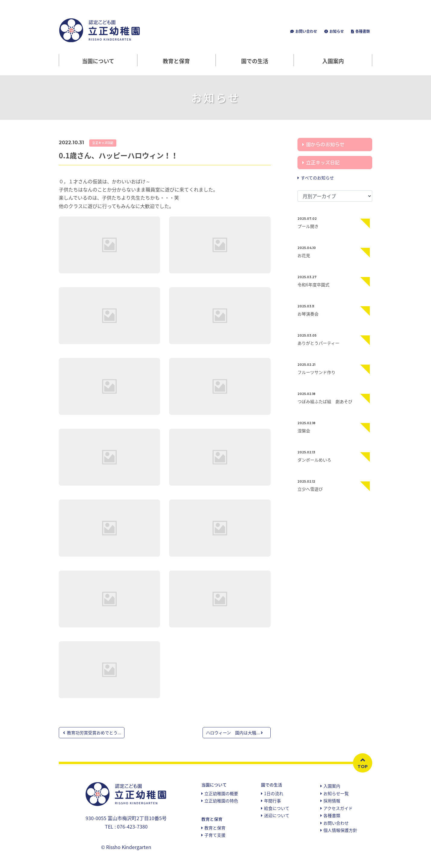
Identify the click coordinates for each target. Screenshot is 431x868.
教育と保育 (215, 828)
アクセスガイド (338, 808)
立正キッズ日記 (103, 143)
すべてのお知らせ (317, 178)
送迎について (277, 815)
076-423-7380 (132, 826)
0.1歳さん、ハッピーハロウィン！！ (118, 155)
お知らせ (336, 31)
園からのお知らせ (325, 145)
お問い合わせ (306, 31)
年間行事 (272, 801)
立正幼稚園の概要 (221, 793)
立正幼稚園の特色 (221, 801)
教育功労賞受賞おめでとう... (92, 733)
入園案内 (333, 61)
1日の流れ (274, 793)
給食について (277, 808)
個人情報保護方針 (340, 830)
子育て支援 (215, 835)
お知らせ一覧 (336, 793)
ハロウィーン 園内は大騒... (234, 733)
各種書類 (362, 31)
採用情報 (332, 801)
